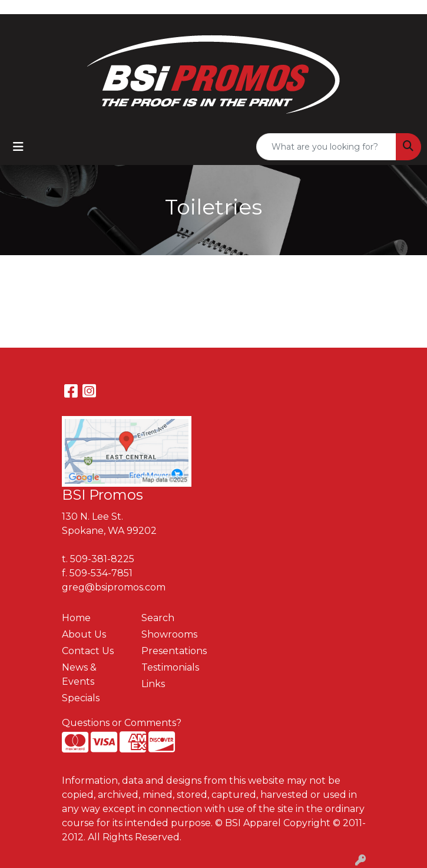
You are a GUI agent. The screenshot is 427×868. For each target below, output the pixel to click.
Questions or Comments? (122, 723)
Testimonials (170, 667)
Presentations (174, 651)
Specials (81, 698)
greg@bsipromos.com (114, 587)
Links (153, 684)
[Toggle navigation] (18, 147)
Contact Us (88, 651)
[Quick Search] (326, 147)
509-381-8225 (102, 559)
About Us (84, 634)
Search (158, 618)
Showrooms (169, 634)
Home (76, 618)
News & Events (79, 674)
